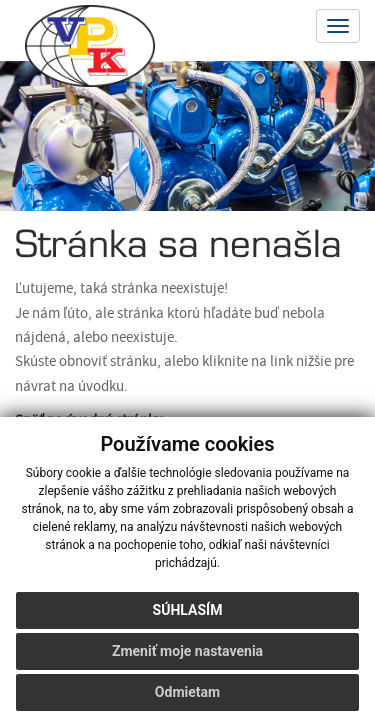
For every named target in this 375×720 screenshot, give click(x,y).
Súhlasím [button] (188, 610)
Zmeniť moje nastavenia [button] (187, 651)
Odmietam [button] (187, 692)
